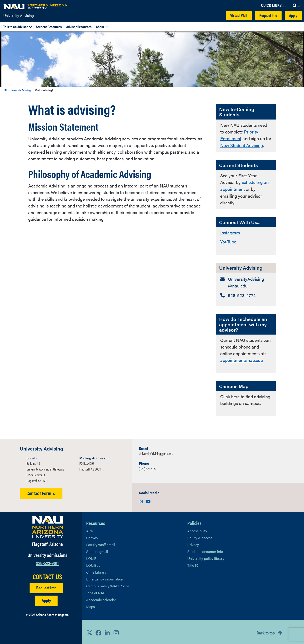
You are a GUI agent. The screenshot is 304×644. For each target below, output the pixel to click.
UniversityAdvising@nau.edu (156, 452)
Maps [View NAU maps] (91, 605)
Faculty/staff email (101, 543)
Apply (293, 15)
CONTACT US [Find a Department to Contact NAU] (47, 575)
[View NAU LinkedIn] (107, 631)
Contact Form (41, 492)
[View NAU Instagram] (116, 631)
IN (6, 90)
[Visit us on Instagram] (141, 500)
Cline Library (96, 571)
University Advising (19, 15)
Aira (89, 529)
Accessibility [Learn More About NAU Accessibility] (197, 529)
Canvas (92, 536)
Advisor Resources (79, 27)
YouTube (228, 240)
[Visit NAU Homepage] (47, 526)
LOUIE (91, 557)
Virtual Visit (239, 15)
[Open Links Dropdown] (273, 6)
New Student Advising (242, 145)
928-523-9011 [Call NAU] (47, 561)
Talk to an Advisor (16, 27)
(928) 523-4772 (148, 467)
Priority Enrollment (239, 135)
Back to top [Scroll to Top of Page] (266, 631)
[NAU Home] (36, 7)
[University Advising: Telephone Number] (246, 294)
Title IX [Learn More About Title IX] (193, 564)
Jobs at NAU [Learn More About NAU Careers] (96, 591)
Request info (268, 15)
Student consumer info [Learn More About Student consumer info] (205, 550)
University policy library (206, 557)
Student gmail (97, 550)
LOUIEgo (93, 564)
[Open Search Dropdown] (297, 6)
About (100, 27)
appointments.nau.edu (242, 359)
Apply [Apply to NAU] (46, 599)
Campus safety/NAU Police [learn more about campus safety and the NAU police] (108, 585)
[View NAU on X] (90, 631)
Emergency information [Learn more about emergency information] (105, 578)
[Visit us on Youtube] (148, 500)
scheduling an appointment (244, 185)
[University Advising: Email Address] (246, 281)
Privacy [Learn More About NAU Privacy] (193, 543)
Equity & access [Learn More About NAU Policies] (200, 536)
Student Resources (49, 27)
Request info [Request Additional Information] (46, 586)
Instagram (230, 232)
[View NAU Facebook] (98, 631)
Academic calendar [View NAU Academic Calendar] (101, 598)
